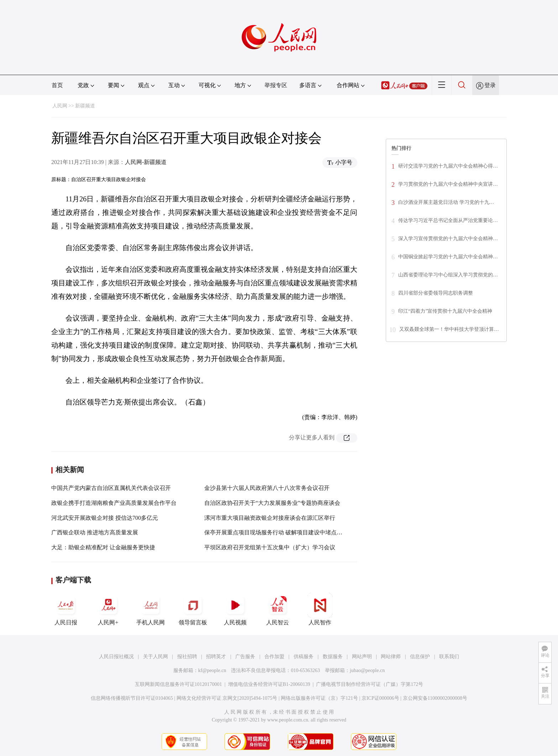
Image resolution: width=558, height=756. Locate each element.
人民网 (60, 106)
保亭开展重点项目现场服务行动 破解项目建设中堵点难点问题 (282, 532)
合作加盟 (274, 657)
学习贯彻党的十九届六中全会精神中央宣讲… (448, 184)
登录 (490, 85)
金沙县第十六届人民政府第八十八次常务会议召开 (267, 488)
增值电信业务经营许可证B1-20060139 (269, 684)
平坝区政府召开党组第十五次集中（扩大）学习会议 (270, 547)
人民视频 (235, 609)
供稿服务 (304, 657)
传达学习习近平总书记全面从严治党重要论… (448, 220)
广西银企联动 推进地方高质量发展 (95, 532)
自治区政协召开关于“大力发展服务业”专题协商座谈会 (272, 503)
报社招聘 (187, 657)
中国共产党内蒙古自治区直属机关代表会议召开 (111, 488)
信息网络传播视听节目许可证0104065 (132, 698)
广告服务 (245, 657)
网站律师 (391, 657)
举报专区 (276, 85)
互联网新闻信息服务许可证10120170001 (178, 684)
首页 (57, 85)
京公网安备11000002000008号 (435, 698)
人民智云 (278, 609)
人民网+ (108, 609)
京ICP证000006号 (380, 698)
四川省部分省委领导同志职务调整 (436, 293)
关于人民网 (156, 657)
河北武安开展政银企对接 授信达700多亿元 (105, 518)
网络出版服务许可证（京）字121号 (319, 698)
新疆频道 (85, 106)
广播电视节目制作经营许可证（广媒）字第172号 (370, 684)
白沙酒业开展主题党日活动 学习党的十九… (446, 202)
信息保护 (420, 657)
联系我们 (449, 657)
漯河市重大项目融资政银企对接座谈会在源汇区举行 (270, 518)
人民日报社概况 (116, 657)
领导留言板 (193, 609)
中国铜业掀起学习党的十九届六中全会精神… (448, 257)
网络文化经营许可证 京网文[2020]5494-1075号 (227, 698)
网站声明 (362, 657)
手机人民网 (151, 609)
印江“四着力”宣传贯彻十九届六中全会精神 (445, 311)
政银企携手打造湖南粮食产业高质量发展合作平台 (114, 503)
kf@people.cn (212, 670)
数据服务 (333, 657)
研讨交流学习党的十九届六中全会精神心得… (448, 166)
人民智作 (320, 609)
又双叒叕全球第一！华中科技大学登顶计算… (449, 329)
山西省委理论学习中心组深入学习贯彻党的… (448, 275)
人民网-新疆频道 (146, 162)
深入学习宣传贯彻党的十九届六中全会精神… (448, 239)
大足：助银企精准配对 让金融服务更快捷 (103, 547)
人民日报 (66, 609)
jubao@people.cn (367, 670)
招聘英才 (216, 657)
